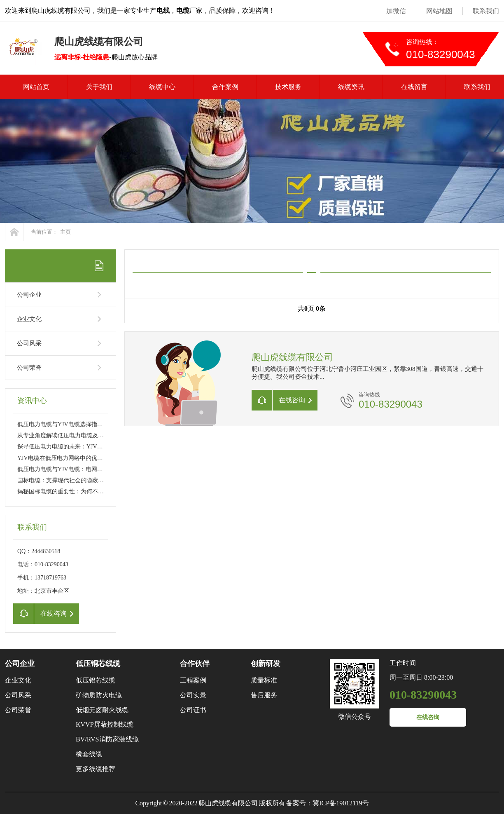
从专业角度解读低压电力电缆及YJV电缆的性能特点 (83, 435)
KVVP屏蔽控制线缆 (105, 724)
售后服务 (264, 695)
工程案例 (193, 680)
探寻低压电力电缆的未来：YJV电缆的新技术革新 (80, 447)
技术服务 (288, 87)
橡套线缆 (89, 754)
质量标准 (264, 680)
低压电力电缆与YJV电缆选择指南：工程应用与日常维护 (89, 424)
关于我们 (99, 87)
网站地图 (439, 11)
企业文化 (29, 319)
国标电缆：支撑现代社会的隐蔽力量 (63, 480)
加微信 (396, 11)
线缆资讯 (351, 87)
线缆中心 (162, 87)
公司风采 (29, 343)
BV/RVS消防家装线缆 (107, 739)
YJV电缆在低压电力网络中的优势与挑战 (69, 458)
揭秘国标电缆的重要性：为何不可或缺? (68, 491)
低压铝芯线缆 (96, 680)
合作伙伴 (195, 664)
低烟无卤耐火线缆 (102, 710)
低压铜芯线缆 (98, 664)
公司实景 (193, 695)
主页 (65, 232)
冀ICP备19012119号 (341, 803)
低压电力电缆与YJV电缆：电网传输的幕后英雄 (77, 469)
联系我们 (486, 11)
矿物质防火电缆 (99, 695)
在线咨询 (428, 717)
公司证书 (193, 710)
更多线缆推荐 (96, 769)
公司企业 (29, 295)
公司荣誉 (29, 368)
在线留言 (414, 87)
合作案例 (225, 87)
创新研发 (266, 664)
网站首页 (36, 87)
